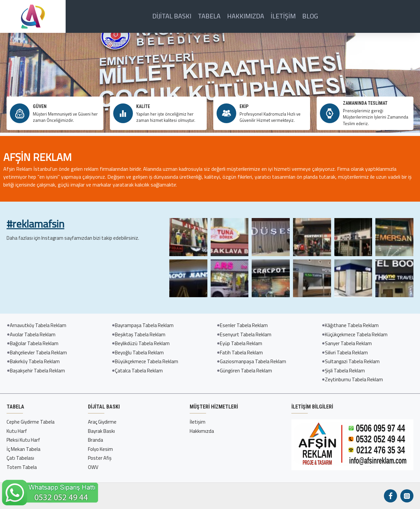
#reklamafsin (35, 224)
